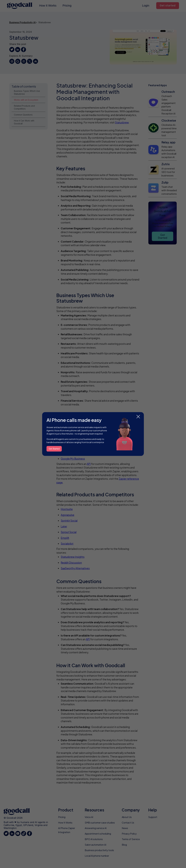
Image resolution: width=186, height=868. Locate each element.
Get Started (54, 449)
